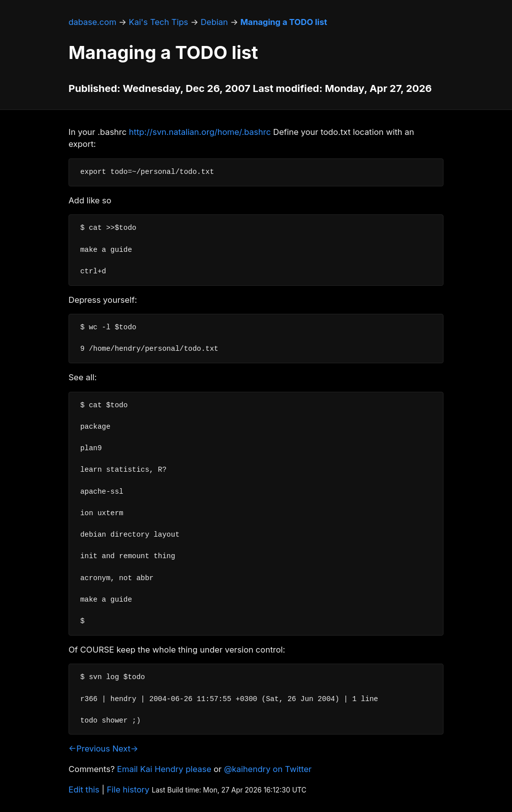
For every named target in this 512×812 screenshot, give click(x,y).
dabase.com (92, 22)
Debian (214, 22)
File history (128, 790)
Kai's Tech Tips (159, 22)
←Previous (89, 749)
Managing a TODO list (284, 22)
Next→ (125, 749)
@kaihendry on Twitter (268, 769)
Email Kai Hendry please (164, 769)
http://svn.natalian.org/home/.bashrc (200, 132)
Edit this (84, 790)
